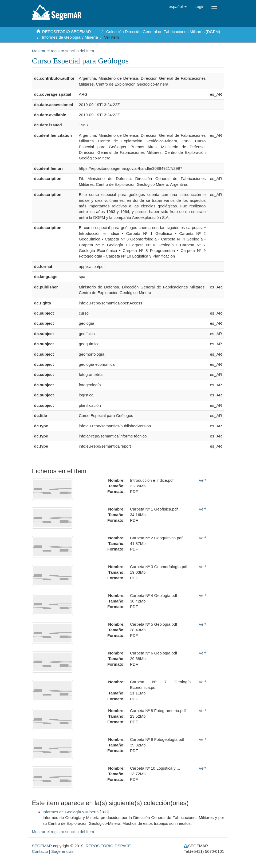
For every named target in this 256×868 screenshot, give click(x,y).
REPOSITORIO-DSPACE (108, 846)
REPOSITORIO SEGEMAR (67, 32)
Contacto (40, 851)
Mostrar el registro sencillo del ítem (63, 51)
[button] (178, 7)
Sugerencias (62, 851)
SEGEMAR (42, 846)
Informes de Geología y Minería (70, 37)
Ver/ (202, 480)
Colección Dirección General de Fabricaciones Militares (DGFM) (163, 32)
